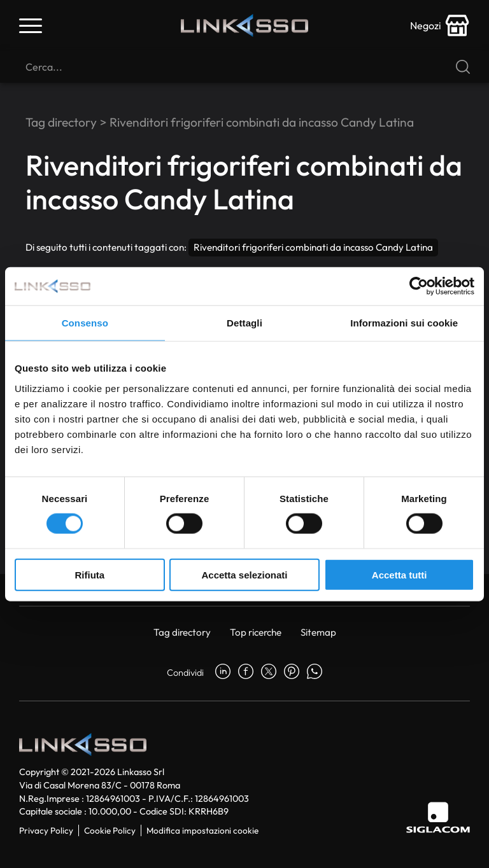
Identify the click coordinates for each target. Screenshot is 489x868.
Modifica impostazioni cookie (202, 830)
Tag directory (61, 122)
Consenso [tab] (85, 323)
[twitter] (269, 673)
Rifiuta (89, 574)
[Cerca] (244, 67)
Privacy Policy (46, 830)
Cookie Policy (110, 830)
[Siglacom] (438, 817)
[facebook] (246, 673)
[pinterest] (292, 673)
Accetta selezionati (244, 574)
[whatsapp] (315, 673)
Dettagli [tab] (244, 323)
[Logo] (244, 25)
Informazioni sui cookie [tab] (404, 323)
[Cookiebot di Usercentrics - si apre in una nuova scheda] (419, 286)
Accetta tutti (400, 574)
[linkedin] (223, 673)
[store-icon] (440, 25)
